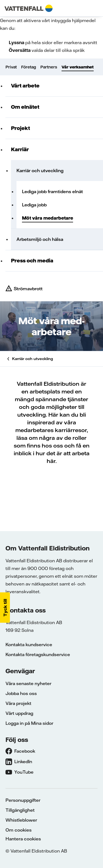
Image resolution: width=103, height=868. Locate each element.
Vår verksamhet (78, 67)
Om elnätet (25, 107)
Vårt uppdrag (19, 713)
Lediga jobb (34, 205)
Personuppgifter (23, 800)
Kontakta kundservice (29, 645)
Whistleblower (21, 820)
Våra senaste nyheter (28, 683)
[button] (5, 608)
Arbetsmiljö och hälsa (40, 239)
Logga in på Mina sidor (29, 723)
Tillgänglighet (20, 810)
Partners (49, 67)
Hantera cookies (23, 839)
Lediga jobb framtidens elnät (52, 191)
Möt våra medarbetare (48, 218)
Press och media (32, 261)
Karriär (20, 149)
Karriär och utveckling (40, 171)
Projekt (20, 128)
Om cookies (19, 830)
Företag (29, 67)
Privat (11, 67)
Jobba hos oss (21, 693)
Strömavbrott (28, 289)
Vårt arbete (25, 86)
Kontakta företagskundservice (38, 654)
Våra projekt (18, 703)
